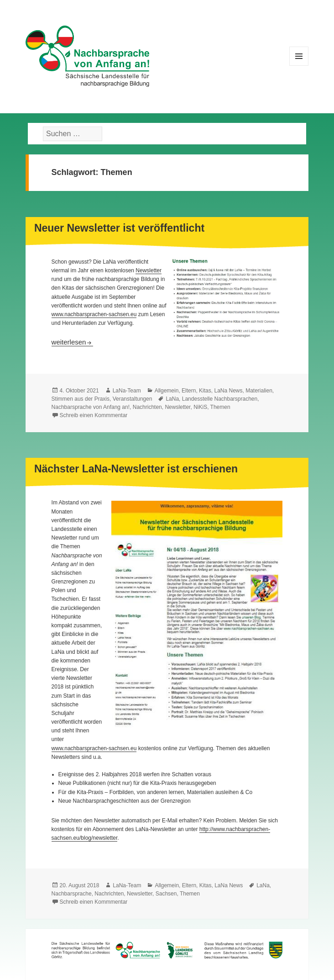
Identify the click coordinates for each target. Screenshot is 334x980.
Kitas (205, 391)
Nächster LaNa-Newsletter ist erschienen (136, 469)
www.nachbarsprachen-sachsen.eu (94, 314)
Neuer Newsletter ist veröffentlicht (119, 228)
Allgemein (167, 391)
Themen (220, 407)
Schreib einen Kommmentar (94, 415)
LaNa (172, 399)
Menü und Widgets (299, 66)
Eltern (189, 391)
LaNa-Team (127, 391)
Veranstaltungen (133, 399)
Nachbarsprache (72, 894)
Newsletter (149, 270)
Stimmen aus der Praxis (81, 399)
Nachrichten (147, 407)
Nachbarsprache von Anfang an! (91, 407)
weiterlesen (73, 342)
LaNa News (228, 391)
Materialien (259, 391)
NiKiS (200, 407)
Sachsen (166, 894)
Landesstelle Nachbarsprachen (220, 399)
